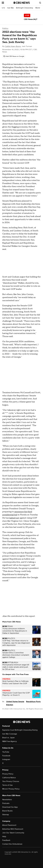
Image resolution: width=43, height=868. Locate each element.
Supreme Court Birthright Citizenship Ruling (20, 730)
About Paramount (9, 825)
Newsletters (7, 800)
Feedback (6, 840)
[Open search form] (40, 3)
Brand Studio (7, 811)
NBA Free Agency (10, 741)
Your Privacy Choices (11, 781)
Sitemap (6, 815)
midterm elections (20, 70)
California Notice (9, 778)
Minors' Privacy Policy (11, 789)
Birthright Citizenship (25, 8)
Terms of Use (7, 785)
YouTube (6, 752)
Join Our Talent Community (13, 833)
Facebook (6, 756)
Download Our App (10, 807)
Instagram (6, 759)
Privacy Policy (8, 774)
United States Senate (15, 702)
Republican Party (33, 702)
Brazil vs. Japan (8, 738)
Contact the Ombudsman (12, 844)
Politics (5, 28)
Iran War (11, 8)
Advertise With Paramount (13, 829)
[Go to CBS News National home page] (22, 3)
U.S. (3, 8)
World (38, 8)
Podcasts (6, 803)
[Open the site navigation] (8, 3)
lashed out (14, 518)
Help (4, 837)
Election (10, 705)
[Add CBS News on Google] (14, 56)
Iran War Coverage (10, 734)
